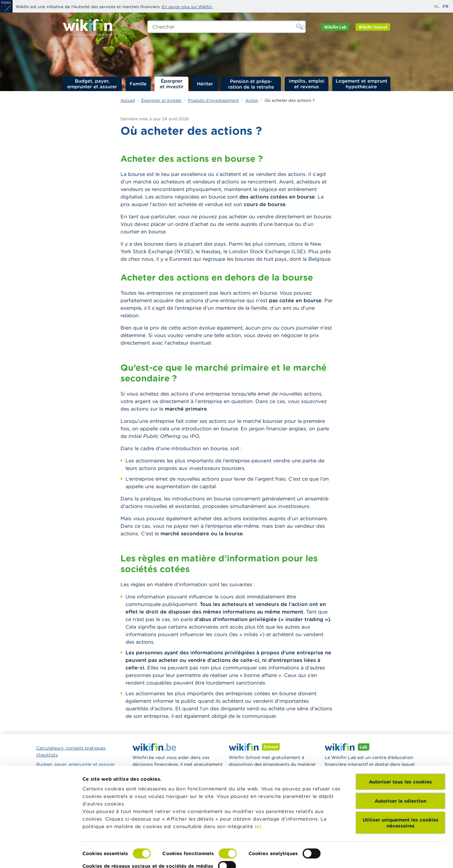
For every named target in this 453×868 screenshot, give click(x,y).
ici (258, 807)
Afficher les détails (106, 856)
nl (437, 6)
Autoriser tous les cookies (400, 762)
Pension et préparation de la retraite (251, 84)
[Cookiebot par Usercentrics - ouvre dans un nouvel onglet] (41, 856)
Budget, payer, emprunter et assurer (92, 84)
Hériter (205, 84)
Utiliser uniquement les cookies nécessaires (401, 803)
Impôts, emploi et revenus (307, 84)
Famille (138, 84)
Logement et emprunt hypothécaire (361, 84)
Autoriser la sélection (400, 781)
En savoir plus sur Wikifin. (187, 7)
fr (445, 6)
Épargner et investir (172, 84)
